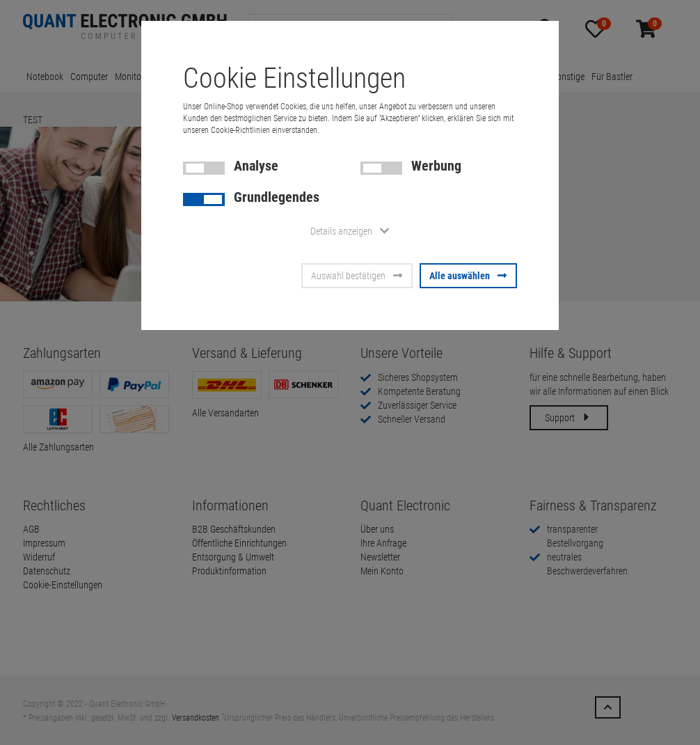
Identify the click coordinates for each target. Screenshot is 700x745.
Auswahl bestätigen (357, 276)
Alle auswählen (468, 276)
